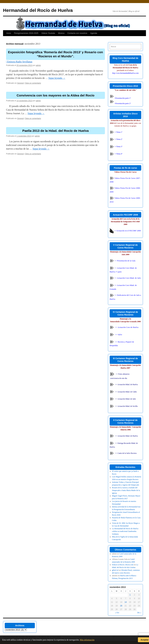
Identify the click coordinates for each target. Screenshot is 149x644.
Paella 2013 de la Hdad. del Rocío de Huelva (56, 131)
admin (38, 65)
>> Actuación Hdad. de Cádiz (126, 392)
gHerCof (115, 570)
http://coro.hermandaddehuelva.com (125, 73)
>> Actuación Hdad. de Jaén (125, 399)
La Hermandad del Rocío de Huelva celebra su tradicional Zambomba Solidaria (125, 531)
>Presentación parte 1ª (120, 98)
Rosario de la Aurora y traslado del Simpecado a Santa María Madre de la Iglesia (126, 490)
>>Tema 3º (116, 147)
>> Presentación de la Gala (123, 261)
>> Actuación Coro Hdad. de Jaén (125, 278)
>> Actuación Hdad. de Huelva (126, 384)
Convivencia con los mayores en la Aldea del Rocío (55, 95)
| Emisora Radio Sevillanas (19, 62)
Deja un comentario (33, 83)
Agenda (94, 33)
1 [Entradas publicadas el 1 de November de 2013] (130, 595)
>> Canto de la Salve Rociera (126, 453)
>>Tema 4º (116, 154)
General (20, 83)
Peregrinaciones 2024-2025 (26, 33)
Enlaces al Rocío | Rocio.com (123, 565)
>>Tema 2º (116, 139)
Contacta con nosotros (77, 33)
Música (61, 33)
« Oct (117, 613)
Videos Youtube (48, 33)
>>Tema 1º (116, 132)
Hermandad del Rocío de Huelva (38, 10)
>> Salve (119, 334)
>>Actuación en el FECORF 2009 (125, 231)
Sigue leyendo (57, 78)
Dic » (139, 613)
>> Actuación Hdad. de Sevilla (126, 406)
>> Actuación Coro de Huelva (127, 327)
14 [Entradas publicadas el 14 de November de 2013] (126, 602)
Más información (87, 640)
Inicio (9, 33)
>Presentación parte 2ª (120, 103)
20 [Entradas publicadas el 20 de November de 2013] (121, 606)
